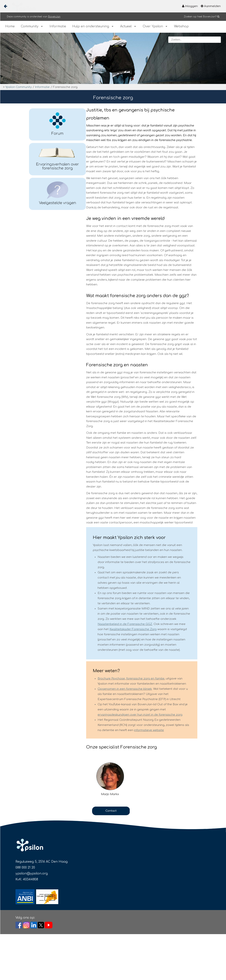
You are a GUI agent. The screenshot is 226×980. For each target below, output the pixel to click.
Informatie (42, 87)
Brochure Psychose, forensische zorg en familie (131, 679)
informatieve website (149, 730)
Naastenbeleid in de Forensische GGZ (125, 624)
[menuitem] (190, 6)
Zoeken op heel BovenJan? (200, 17)
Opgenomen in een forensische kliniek (125, 689)
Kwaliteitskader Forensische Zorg (133, 629)
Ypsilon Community (19, 87)
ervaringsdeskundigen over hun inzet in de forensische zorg (140, 715)
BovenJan (54, 17)
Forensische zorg (65, 87)
